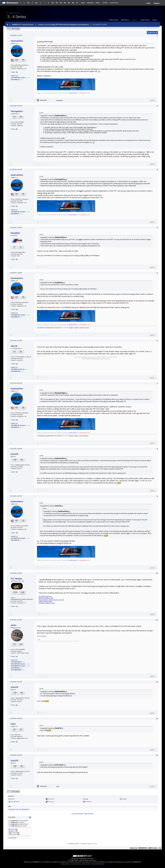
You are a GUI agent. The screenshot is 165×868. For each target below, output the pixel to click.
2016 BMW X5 (15, 80)
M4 (61, 3)
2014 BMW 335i (16, 371)
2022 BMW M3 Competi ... (19, 78)
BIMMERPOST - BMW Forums (148, 848)
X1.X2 (83, 3)
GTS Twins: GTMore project (47, 603)
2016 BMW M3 (15, 668)
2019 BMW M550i (16, 662)
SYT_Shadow (16, 579)
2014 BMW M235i (16, 670)
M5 (65, 3)
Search (155, 20)
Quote (152, 100)
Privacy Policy (65, 864)
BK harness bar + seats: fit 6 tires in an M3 (51, 600)
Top (160, 848)
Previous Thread (78, 813)
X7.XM (105, 3)
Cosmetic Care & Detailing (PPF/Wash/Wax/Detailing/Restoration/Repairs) (63, 25)
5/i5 (36, 3)
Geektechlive (17, 41)
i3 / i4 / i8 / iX (114, 3)
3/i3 (28, 3)
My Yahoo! (88, 802)
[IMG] (10, 833)
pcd (17, 809)
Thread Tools (152, 33)
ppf (20, 809)
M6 (69, 3)
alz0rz (13, 625)
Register (157, 3)
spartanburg (25, 809)
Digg (86, 799)
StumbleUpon (15, 802)
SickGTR (14, 454)
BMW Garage (114, 20)
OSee (13, 724)
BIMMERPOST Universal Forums (23, 25)
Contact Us (133, 848)
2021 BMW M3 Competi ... (19, 664)
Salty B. (14, 346)
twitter (13, 799)
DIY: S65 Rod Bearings (45, 596)
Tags (9, 806)
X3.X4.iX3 (90, 3)
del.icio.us (51, 802)
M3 (57, 3)
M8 (73, 3)
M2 (53, 3)
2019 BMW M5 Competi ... (19, 666)
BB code (11, 829)
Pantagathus (60, 100)
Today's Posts (145, 20)
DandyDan (15, 233)
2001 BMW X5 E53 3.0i (18, 369)
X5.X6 (97, 3)
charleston (12, 809)
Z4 (77, 3)
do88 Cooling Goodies (45, 601)
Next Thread (88, 813)
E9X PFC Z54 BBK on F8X (46, 598)
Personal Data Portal (98, 864)
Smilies (11, 831)
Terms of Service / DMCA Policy (80, 864)
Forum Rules (12, 838)
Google (124, 799)
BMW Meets (125, 20)
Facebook (51, 799)
